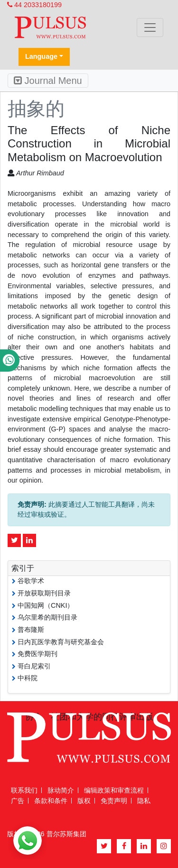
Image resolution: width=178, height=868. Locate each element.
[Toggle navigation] (150, 27)
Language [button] (41, 56)
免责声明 (114, 801)
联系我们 (24, 790)
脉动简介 (61, 790)
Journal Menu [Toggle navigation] (48, 81)
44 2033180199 (34, 5)
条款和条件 (51, 801)
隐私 (144, 801)
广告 (18, 801)
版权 (84, 801)
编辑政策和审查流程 (114, 790)
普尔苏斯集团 (66, 834)
